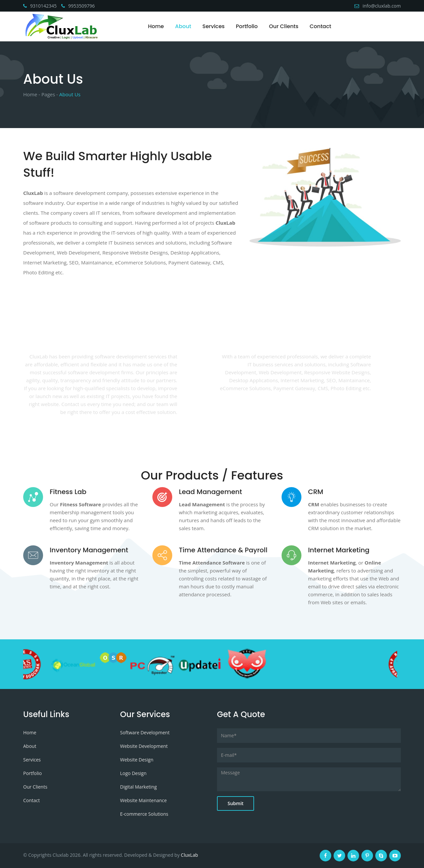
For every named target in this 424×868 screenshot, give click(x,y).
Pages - (50, 94)
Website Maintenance (144, 800)
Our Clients (284, 26)
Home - (32, 94)
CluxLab (189, 855)
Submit (236, 803)
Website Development (144, 746)
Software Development (145, 732)
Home (156, 26)
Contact (320, 26)
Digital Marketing (139, 787)
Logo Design (133, 773)
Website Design (137, 760)
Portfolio (247, 26)
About (183, 26)
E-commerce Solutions (144, 814)
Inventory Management (89, 550)
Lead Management (211, 492)
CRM (316, 492)
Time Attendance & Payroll (223, 550)
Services (213, 26)
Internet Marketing (339, 550)
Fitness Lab (68, 492)
